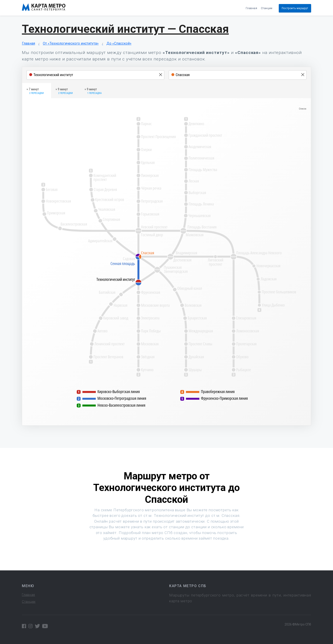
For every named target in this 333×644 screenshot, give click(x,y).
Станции (267, 8)
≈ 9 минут (64, 91)
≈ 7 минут (35, 91)
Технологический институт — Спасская (125, 29)
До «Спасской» (119, 43)
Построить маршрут (295, 8)
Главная (251, 8)
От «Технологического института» (71, 43)
